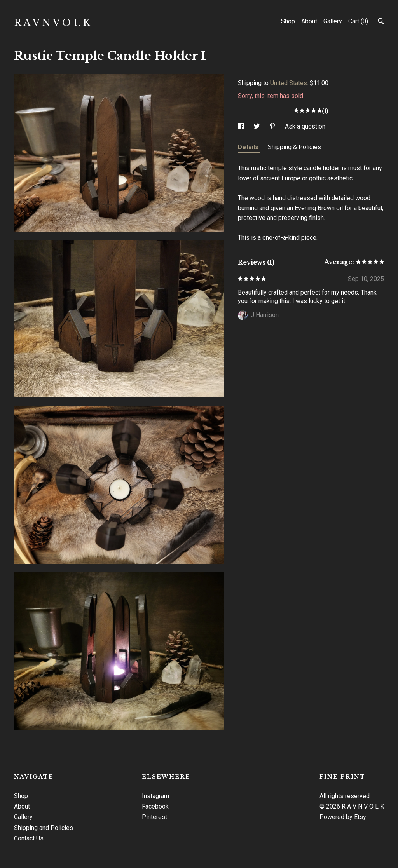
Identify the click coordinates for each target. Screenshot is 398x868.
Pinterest (154, 817)
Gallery (333, 21)
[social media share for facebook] (242, 126)
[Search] (381, 22)
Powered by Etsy (343, 817)
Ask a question (305, 126)
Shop (288, 21)
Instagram (155, 796)
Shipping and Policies (44, 828)
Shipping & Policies (294, 147)
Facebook (155, 806)
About (309, 21)
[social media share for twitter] (257, 126)
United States (289, 83)
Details (249, 147)
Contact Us (29, 838)
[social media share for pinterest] (273, 126)
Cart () (358, 21)
